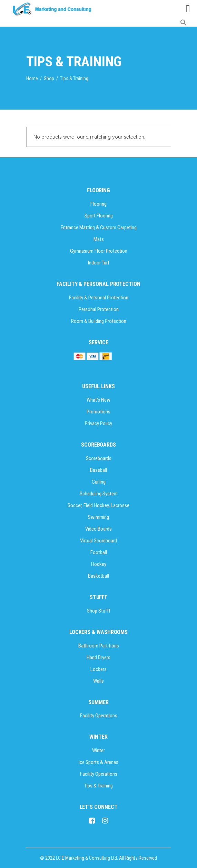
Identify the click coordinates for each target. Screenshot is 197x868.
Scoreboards (99, 458)
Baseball (98, 470)
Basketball (98, 576)
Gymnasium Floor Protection (99, 251)
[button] (184, 24)
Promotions (98, 412)
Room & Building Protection (99, 321)
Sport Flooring (99, 216)
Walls (98, 681)
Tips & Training (98, 786)
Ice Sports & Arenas (98, 762)
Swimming (98, 517)
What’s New (98, 400)
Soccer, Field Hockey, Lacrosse (98, 505)
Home (32, 78)
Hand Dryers (98, 657)
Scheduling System (99, 494)
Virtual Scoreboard (98, 541)
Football (99, 552)
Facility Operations (99, 716)
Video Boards (98, 529)
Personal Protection (99, 309)
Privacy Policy (98, 423)
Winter (98, 750)
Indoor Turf (99, 263)
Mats (99, 239)
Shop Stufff (99, 611)
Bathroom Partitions (99, 646)
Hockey (99, 564)
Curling (99, 482)
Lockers (98, 669)
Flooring (98, 204)
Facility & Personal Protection (99, 298)
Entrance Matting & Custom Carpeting (99, 227)
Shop (49, 78)
